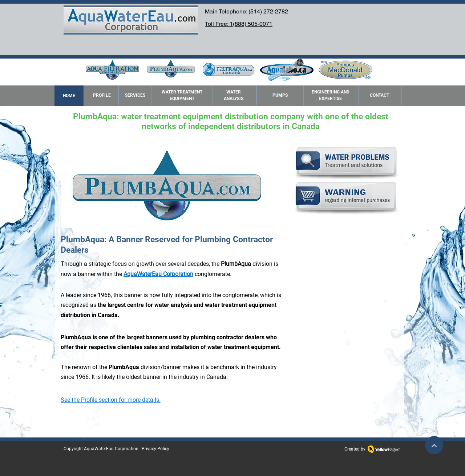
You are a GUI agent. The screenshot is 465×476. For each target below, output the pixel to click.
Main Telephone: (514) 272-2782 (246, 11)
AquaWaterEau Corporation (111, 449)
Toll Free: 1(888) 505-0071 (239, 24)
